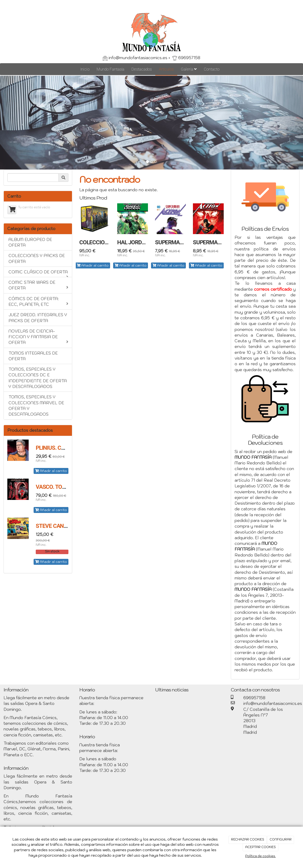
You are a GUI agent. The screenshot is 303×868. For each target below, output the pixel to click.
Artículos (166, 69)
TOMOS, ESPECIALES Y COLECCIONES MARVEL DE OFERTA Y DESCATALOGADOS (36, 406)
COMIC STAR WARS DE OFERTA (38, 285)
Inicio (85, 69)
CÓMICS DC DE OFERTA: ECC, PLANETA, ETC (38, 302)
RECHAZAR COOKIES (248, 839)
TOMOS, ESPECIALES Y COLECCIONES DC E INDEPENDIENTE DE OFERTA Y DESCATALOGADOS (38, 378)
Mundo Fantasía (110, 69)
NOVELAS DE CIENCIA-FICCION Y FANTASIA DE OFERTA (38, 337)
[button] (23, 123)
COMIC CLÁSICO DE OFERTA (38, 273)
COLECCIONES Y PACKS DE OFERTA (37, 258)
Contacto (212, 69)
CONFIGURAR (281, 839)
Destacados (142, 69)
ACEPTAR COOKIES (261, 847)
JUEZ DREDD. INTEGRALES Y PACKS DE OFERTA (38, 318)
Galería (189, 69)
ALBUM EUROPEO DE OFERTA (30, 242)
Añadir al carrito (51, 471)
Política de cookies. (261, 856)
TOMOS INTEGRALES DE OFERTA (33, 356)
